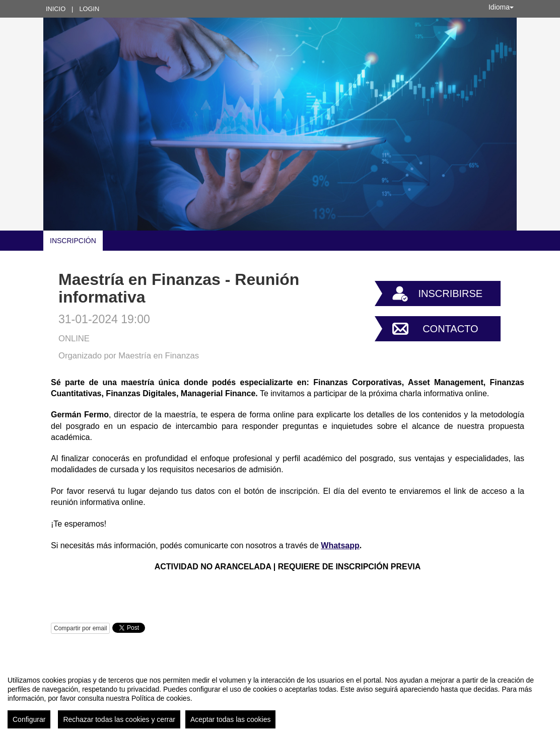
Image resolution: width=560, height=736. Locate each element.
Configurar (29, 719)
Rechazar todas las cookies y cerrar (119, 719)
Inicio (56, 9)
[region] (280, 698)
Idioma (501, 7)
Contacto (450, 329)
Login (89, 9)
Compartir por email (80, 628)
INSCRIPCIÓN (73, 241)
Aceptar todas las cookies (231, 719)
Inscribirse (450, 293)
